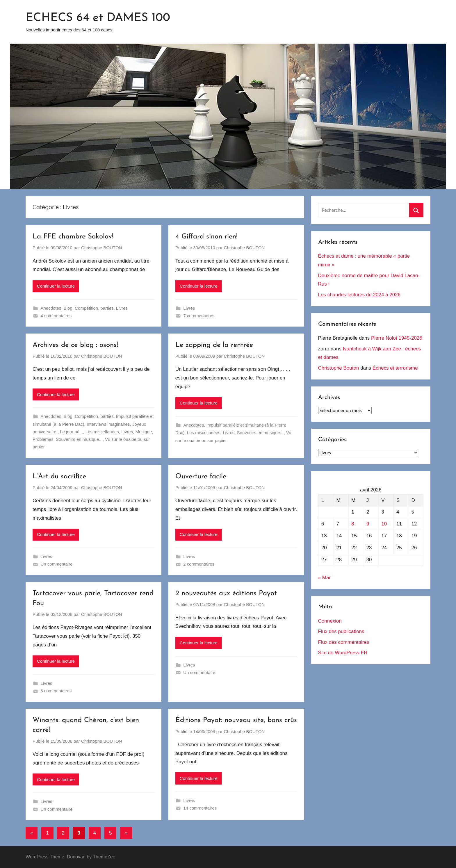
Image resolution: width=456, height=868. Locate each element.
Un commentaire (57, 564)
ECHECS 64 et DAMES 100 (98, 18)
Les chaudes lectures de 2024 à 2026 (359, 295)
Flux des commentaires (344, 642)
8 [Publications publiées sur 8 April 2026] (353, 524)
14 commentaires (200, 808)
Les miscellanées (102, 432)
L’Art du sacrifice (59, 477)
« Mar (324, 578)
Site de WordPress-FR (343, 653)
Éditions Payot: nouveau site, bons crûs (236, 720)
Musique (144, 432)
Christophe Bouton (339, 368)
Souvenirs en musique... (79, 439)
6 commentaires (56, 691)
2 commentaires (199, 564)
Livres (122, 308)
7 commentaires (199, 316)
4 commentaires (56, 316)
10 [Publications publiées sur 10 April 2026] (384, 524)
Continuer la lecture (56, 286)
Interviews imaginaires (108, 424)
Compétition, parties (94, 308)
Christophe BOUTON (102, 248)
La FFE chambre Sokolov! (73, 237)
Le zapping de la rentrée (214, 345)
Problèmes (43, 439)
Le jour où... (71, 432)
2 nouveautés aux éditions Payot (226, 593)
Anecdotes (51, 308)
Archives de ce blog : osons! (75, 345)
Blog (68, 308)
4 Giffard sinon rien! (206, 237)
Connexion (330, 621)
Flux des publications (341, 631)
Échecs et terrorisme (395, 368)
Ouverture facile (201, 477)
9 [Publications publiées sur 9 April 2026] (368, 524)
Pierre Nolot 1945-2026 (397, 338)
